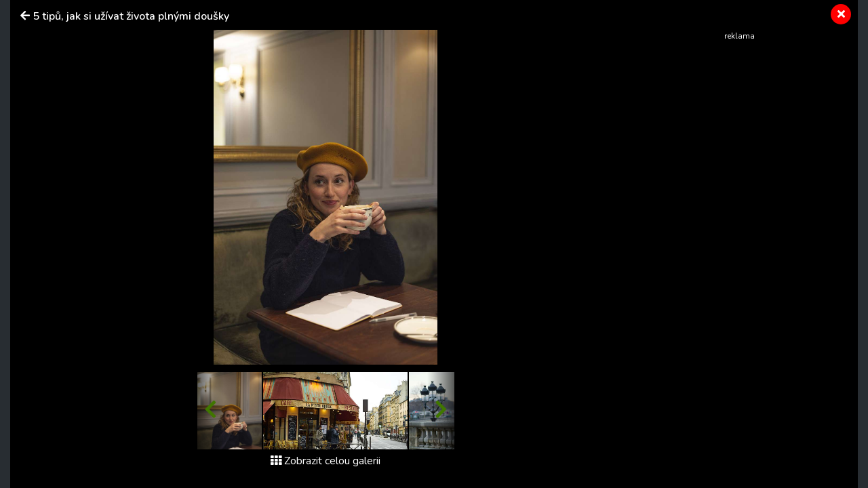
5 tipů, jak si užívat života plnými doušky (131, 16)
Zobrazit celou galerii (325, 461)
